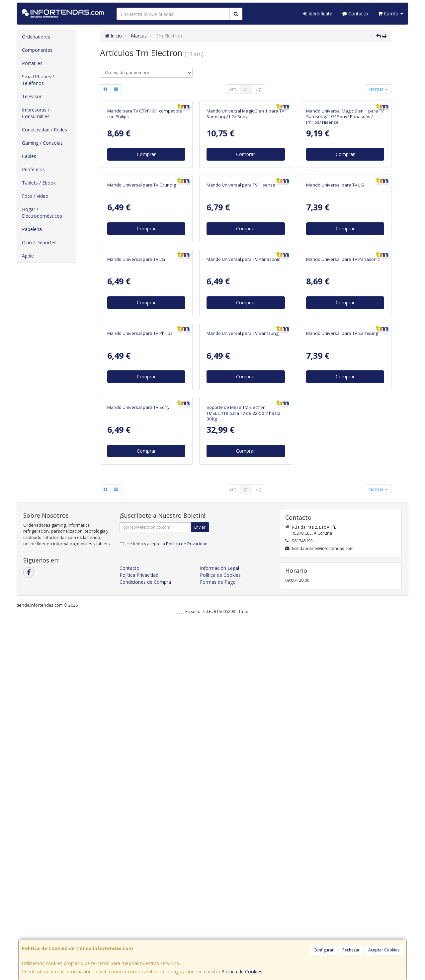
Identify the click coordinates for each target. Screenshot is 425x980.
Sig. (258, 89)
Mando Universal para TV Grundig (142, 329)
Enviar (200, 887)
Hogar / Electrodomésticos (42, 213)
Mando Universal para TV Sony (138, 767)
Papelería (32, 229)
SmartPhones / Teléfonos (38, 80)
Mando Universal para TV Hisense (241, 329)
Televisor (32, 96)
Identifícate (318, 13)
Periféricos (33, 169)
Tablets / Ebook (39, 183)
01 (246, 89)
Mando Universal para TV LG (335, 329)
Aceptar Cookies (384, 950)
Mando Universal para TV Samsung (243, 621)
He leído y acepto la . (168, 904)
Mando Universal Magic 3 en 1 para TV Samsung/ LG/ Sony (245, 186)
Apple (28, 256)
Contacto (355, 13)
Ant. (233, 89)
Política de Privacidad (187, 904)
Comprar (146, 226)
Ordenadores (36, 37)
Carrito (391, 13)
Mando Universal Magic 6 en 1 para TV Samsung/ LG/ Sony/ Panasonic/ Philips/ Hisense (345, 189)
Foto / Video (35, 196)
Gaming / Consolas (42, 143)
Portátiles (32, 63)
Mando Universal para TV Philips (140, 621)
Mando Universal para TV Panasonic (243, 475)
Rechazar (351, 950)
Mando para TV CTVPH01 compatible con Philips (145, 186)
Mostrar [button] (378, 89)
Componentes (37, 50)
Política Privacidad (139, 935)
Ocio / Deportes (39, 242)
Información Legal (219, 928)
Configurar (324, 950)
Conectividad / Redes (44, 130)
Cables (29, 156)
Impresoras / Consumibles (36, 113)
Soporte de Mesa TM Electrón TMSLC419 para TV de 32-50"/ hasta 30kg (244, 773)
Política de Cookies (242, 972)
